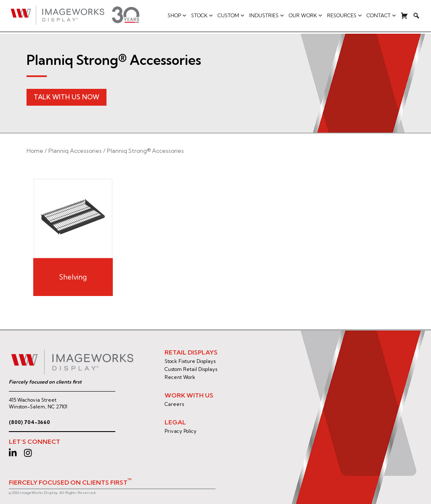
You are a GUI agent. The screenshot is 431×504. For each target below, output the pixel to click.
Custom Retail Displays (191, 369)
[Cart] (404, 16)
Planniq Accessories (75, 151)
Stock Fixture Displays (190, 361)
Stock (202, 16)
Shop (177, 16)
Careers (174, 404)
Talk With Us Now (67, 97)
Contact (382, 16)
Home (35, 151)
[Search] (416, 16)
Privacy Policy (181, 431)
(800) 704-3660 (29, 422)
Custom (231, 16)
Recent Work (180, 377)
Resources (345, 16)
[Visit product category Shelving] (73, 237)
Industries (267, 16)
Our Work (306, 16)
